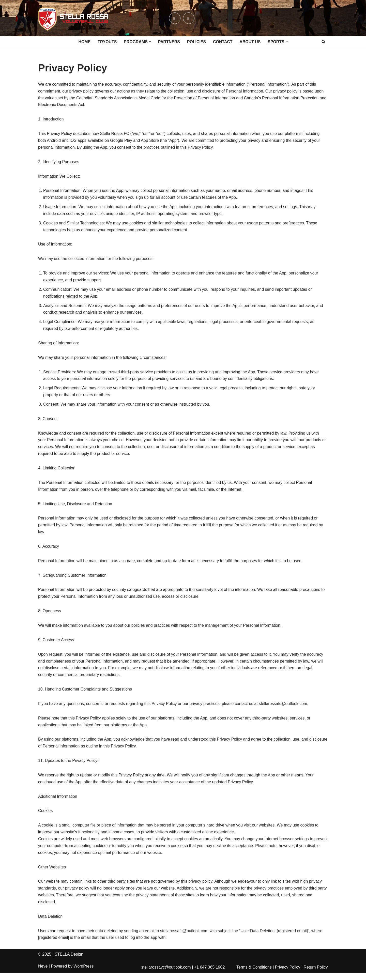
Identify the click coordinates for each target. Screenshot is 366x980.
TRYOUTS (107, 42)
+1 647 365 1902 (210, 975)
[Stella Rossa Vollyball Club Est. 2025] (73, 18)
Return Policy (316, 975)
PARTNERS (169, 42)
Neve (43, 974)
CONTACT (223, 42)
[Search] (323, 42)
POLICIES (197, 42)
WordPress (83, 974)
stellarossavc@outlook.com (166, 975)
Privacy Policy (288, 975)
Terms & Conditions (254, 975)
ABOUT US (251, 42)
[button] (150, 42)
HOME (84, 42)
